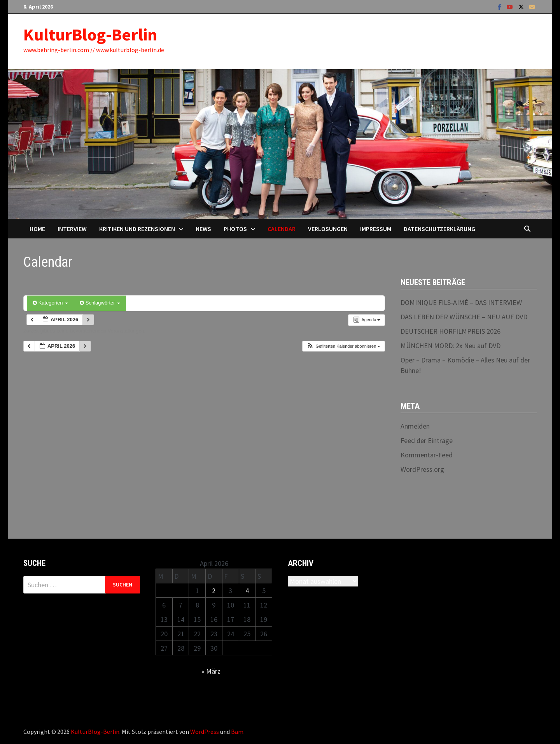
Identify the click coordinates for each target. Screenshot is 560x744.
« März (211, 671)
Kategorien (50, 303)
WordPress (205, 732)
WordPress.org (422, 469)
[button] (343, 346)
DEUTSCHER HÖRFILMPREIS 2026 (451, 331)
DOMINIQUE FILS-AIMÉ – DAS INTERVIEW (461, 302)
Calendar (282, 229)
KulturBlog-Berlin (90, 34)
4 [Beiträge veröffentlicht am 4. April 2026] (247, 591)
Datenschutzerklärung (439, 229)
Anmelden (415, 426)
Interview (72, 229)
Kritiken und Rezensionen (137, 229)
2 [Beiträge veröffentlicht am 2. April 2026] (214, 591)
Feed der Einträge (427, 440)
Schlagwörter (100, 303)
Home (37, 229)
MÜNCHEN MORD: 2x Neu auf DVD (451, 346)
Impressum (376, 229)
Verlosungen (328, 229)
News (203, 229)
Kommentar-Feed (427, 455)
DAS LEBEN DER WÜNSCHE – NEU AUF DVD (464, 317)
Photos (235, 229)
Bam (237, 732)
